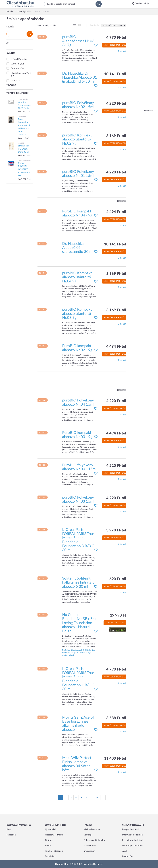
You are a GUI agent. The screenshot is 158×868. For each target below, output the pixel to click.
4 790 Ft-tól (116, 669)
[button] (141, 4)
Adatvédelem (90, 846)
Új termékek (51, 829)
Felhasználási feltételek (94, 840)
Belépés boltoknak (131, 829)
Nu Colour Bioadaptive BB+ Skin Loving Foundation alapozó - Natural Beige (80, 623)
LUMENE (15, 64)
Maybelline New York (21, 73)
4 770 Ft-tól (116, 38)
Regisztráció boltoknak (133, 840)
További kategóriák (54, 851)
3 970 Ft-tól (116, 530)
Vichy (13, 81)
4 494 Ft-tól (116, 212)
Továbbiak (12, 85)
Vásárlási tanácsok (92, 829)
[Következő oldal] (103, 798)
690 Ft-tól (118, 579)
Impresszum (89, 851)
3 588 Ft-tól (116, 718)
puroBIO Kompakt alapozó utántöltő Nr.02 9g (77, 139)
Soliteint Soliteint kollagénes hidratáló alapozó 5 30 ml (78, 583)
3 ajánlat (122, 88)
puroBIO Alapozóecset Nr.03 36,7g (78, 41)
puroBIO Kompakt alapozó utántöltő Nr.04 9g (77, 277)
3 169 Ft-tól (116, 136)
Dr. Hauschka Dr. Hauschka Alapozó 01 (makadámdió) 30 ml (80, 78)
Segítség (87, 835)
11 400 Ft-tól (115, 759)
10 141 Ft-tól (115, 74)
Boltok (48, 846)
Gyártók (49, 840)
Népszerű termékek (54, 835)
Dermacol (15, 68)
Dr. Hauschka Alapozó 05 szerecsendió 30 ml (78, 248)
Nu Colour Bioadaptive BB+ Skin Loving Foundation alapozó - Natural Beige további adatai (78, 653)
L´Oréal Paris (17, 59)
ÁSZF (125, 851)
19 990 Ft (118, 615)
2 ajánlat (122, 51)
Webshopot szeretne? (132, 846)
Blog (9, 829)
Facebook (11, 835)
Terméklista (50, 856)
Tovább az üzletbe (115, 623)
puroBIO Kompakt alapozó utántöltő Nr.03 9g (77, 314)
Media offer (128, 856)
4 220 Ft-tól (116, 104)
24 (97, 798)
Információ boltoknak (132, 835)
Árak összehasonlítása (116, 45)
